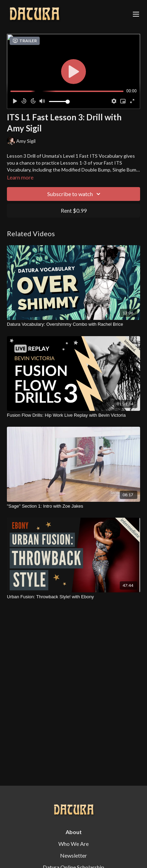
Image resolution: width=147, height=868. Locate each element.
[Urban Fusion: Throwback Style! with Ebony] (73, 597)
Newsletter (73, 855)
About (74, 832)
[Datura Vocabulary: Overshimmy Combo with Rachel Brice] (73, 324)
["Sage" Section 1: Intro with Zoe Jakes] (73, 506)
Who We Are (73, 844)
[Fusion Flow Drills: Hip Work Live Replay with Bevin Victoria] (73, 415)
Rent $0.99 (74, 210)
